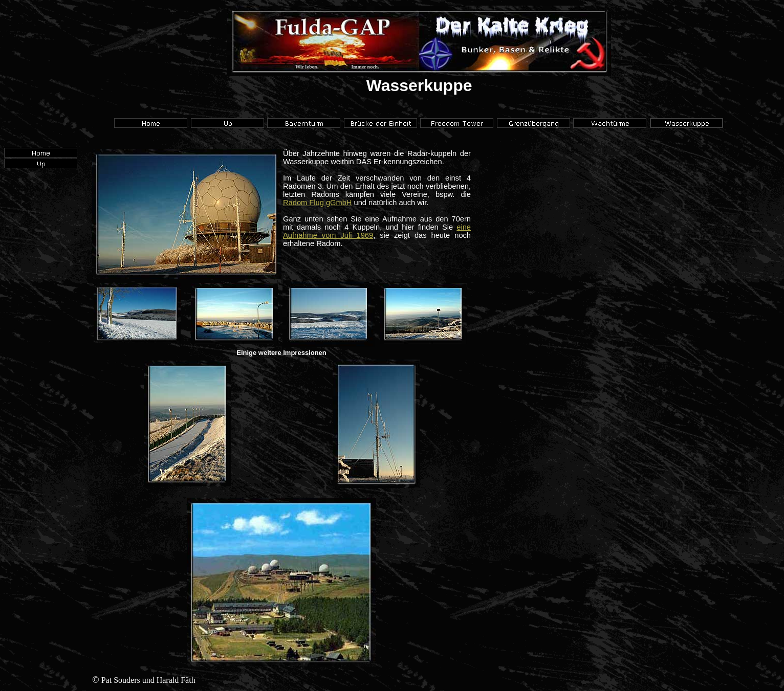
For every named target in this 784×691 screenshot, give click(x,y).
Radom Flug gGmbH (317, 203)
